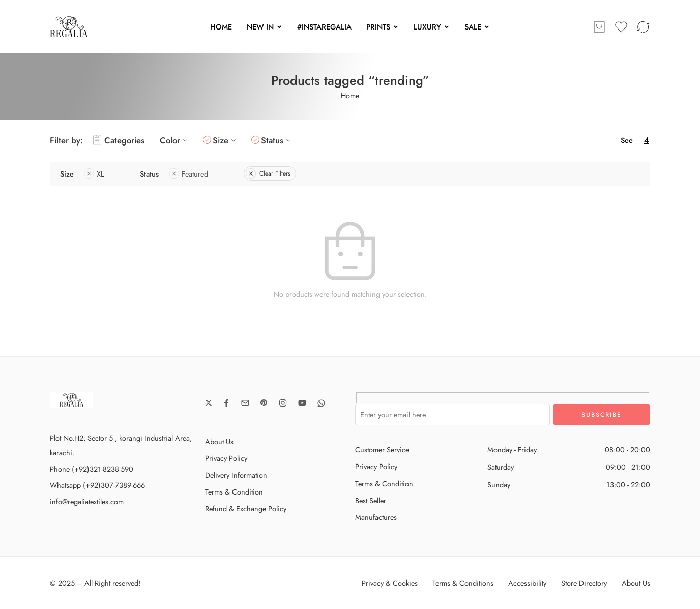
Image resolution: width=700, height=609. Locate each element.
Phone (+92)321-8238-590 (92, 469)
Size (226, 140)
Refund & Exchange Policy (246, 509)
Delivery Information (236, 475)
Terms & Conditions (463, 583)
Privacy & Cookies (390, 583)
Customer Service (382, 449)
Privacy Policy (226, 458)
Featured (188, 174)
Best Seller (371, 500)
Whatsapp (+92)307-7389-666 (97, 485)
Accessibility (527, 583)
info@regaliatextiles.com (87, 501)
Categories (119, 140)
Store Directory (584, 583)
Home (350, 95)
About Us (219, 441)
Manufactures (376, 517)
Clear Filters (268, 173)
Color (175, 140)
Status (277, 140)
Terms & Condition (234, 492)
